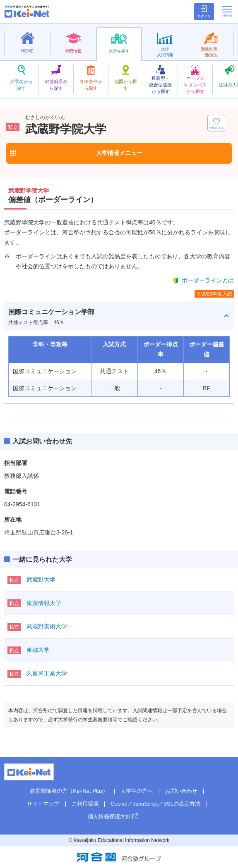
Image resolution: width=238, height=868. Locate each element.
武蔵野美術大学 (47, 626)
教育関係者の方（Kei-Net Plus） (69, 791)
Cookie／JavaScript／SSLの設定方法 (155, 804)
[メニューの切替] (227, 11)
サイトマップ (43, 804)
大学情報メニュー (119, 153)
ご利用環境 (85, 804)
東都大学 (38, 650)
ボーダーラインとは (208, 280)
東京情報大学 (44, 603)
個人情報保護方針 (109, 817)
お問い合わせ (181, 791)
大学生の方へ (137, 791)
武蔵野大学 (41, 579)
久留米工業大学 (47, 673)
